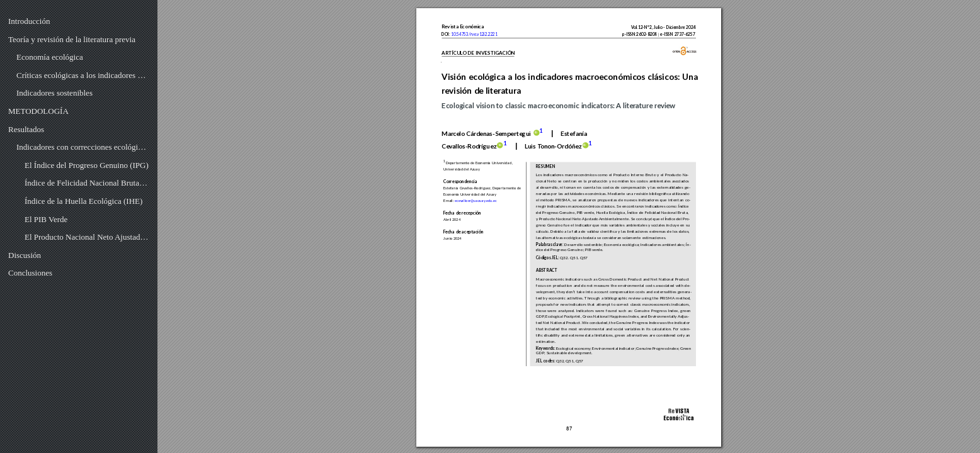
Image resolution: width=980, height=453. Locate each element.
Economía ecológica (50, 57)
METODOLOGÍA (38, 111)
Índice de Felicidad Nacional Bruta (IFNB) (87, 183)
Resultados (26, 129)
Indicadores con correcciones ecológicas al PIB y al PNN (83, 147)
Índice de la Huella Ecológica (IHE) (83, 201)
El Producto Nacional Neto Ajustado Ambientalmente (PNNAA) (87, 237)
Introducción (29, 21)
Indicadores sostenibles (54, 93)
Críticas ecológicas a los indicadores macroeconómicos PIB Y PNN (83, 75)
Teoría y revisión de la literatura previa (72, 39)
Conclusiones (30, 273)
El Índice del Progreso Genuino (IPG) (87, 165)
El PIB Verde (46, 219)
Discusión (25, 255)
